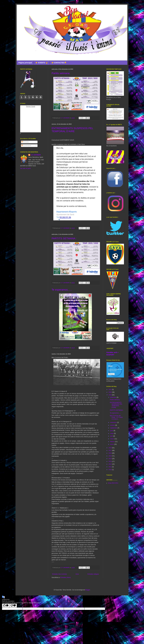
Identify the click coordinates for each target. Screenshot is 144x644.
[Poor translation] (13, 606)
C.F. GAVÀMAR (36, 155)
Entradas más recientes (60, 574)
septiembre (114, 428)
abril (112, 436)
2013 (110, 461)
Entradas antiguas (93, 574)
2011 (110, 467)
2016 (110, 453)
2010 (110, 470)
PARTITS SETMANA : (64, 238)
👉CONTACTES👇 (59, 63)
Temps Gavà (31, 106)
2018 (110, 448)
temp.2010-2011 (113, 483)
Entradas (25, 142)
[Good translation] (6, 606)
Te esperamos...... (62, 290)
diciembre (113, 397)
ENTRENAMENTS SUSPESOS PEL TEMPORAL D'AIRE (72, 130)
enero (112, 444)
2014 (110, 459)
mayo (112, 433)
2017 (110, 450)
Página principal (25, 63)
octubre (113, 425)
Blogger (88, 590)
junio (112, 431)
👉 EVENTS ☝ (42, 63)
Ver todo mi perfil (25, 168)
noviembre (114, 422)
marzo (112, 439)
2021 (110, 390)
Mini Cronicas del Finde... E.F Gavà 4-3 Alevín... (116, 417)
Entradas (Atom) (66, 577)
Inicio (77, 574)
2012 (110, 464)
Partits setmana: (61, 73)
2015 (110, 456)
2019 (110, 395)
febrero (113, 442)
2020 (110, 392)
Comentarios (26, 146)
